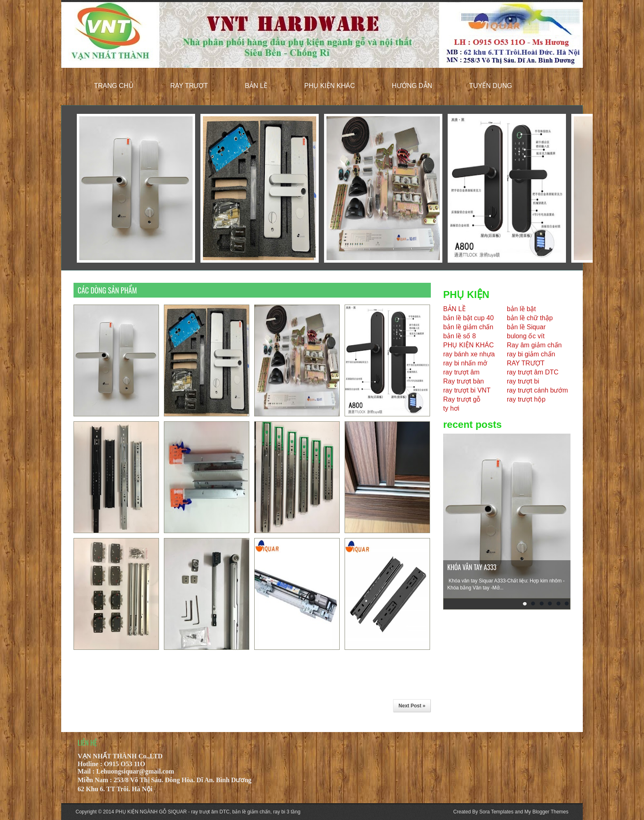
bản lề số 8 (460, 336)
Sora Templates (496, 812)
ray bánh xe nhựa (469, 354)
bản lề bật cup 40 (468, 318)
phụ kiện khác (330, 86)
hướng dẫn (412, 86)
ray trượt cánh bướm (537, 390)
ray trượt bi (523, 381)
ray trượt (189, 86)
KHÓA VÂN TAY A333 (472, 567)
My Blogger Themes (546, 812)
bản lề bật (521, 309)
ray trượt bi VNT (467, 390)
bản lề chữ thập (530, 318)
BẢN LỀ (454, 309)
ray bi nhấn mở (465, 363)
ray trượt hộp (526, 399)
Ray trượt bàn (463, 381)
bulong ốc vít (526, 336)
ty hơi (451, 408)
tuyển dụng (491, 86)
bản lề (256, 86)
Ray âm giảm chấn (534, 345)
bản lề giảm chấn (468, 327)
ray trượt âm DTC (533, 372)
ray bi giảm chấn (531, 354)
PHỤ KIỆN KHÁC (468, 345)
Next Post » (412, 706)
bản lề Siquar (526, 327)
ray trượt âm (461, 372)
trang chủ (114, 86)
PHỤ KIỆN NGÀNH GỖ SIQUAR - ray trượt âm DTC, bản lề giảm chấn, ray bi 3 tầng (208, 812)
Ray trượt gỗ (462, 399)
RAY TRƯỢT (526, 363)
